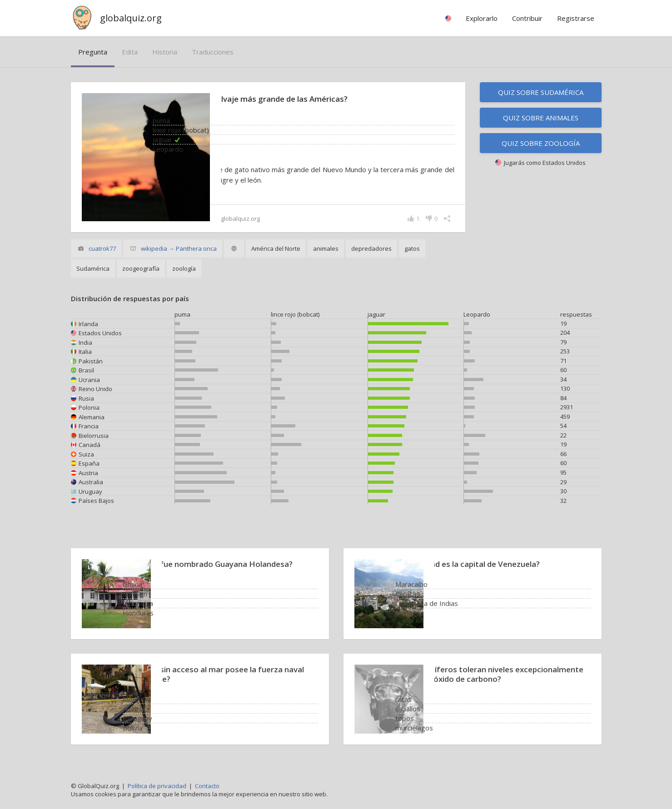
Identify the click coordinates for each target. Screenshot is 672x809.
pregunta (93, 52)
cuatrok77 (102, 248)
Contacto (207, 786)
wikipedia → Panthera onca (179, 248)
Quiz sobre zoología (541, 143)
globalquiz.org (131, 18)
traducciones (213, 52)
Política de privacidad (157, 786)
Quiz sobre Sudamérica (541, 92)
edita (130, 52)
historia (165, 52)
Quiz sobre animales (541, 118)
